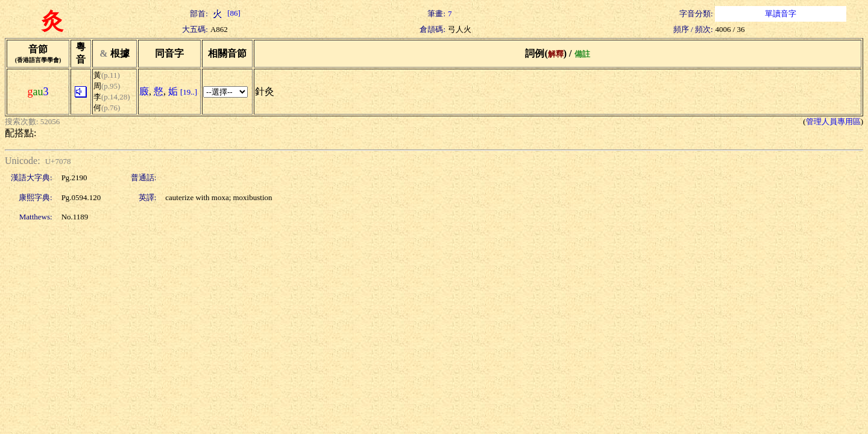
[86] (225, 13)
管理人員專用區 (833, 121)
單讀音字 (781, 14)
